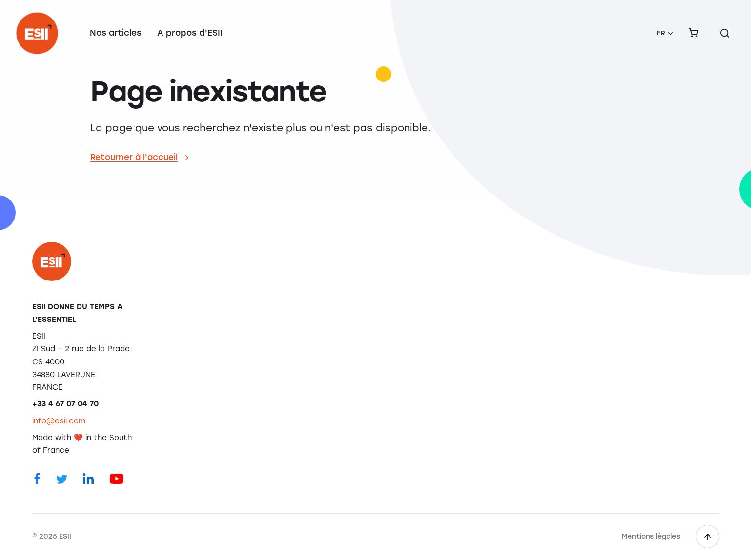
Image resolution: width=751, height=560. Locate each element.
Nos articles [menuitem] (116, 33)
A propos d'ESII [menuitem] (190, 33)
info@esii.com (59, 421)
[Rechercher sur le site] (725, 33)
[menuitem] (665, 33)
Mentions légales (651, 536)
